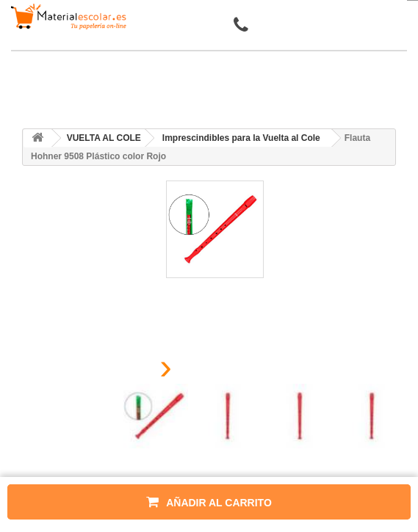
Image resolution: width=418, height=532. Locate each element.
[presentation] (129, 371)
